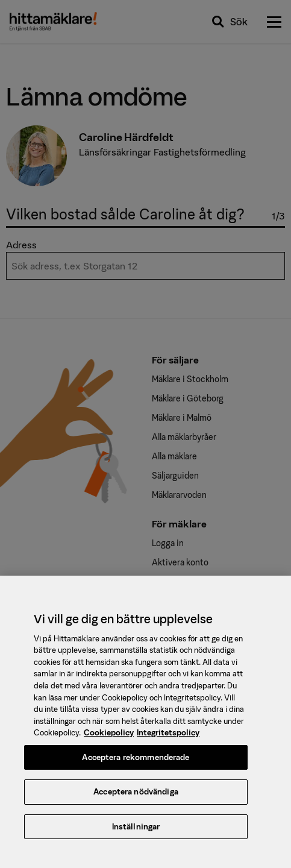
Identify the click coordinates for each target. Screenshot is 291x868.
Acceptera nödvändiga (136, 796)
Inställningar (136, 831)
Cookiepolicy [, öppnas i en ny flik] (109, 737)
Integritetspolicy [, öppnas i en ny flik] (168, 737)
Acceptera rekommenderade (136, 762)
